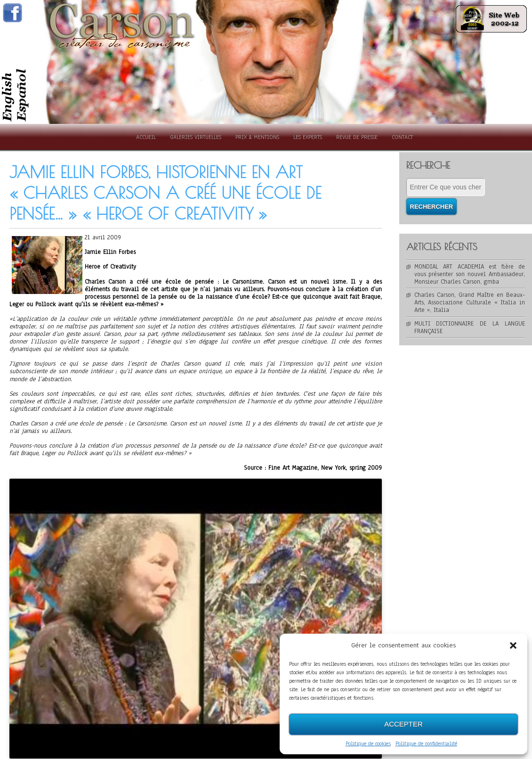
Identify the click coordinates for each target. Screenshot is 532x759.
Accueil (146, 137)
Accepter (403, 724)
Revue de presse (357, 137)
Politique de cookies (368, 743)
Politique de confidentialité (426, 743)
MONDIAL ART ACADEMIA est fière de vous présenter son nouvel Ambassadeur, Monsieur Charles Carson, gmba (470, 274)
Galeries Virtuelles (196, 137)
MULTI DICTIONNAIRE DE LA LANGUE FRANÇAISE (470, 327)
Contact (402, 137)
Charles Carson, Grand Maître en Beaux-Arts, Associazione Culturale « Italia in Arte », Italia (470, 302)
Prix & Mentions (257, 137)
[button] (513, 645)
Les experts (308, 137)
